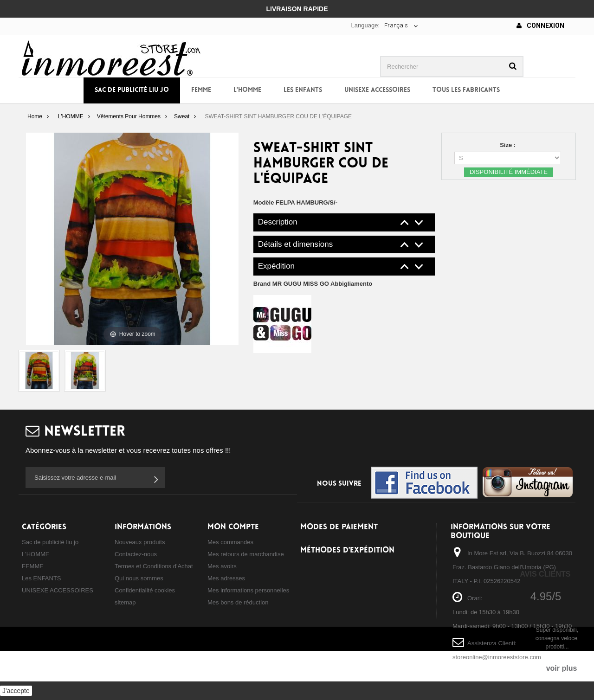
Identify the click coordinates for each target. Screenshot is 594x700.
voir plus (562, 668)
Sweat (182, 116)
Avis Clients (545, 574)
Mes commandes (230, 542)
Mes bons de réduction (238, 602)
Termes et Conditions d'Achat (154, 566)
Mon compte (233, 527)
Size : (509, 145)
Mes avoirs (222, 566)
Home (35, 116)
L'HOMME (247, 90)
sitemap (125, 602)
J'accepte (16, 691)
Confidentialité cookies (145, 590)
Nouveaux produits (140, 542)
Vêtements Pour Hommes (129, 116)
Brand (313, 284)
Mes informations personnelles (248, 590)
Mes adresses (226, 578)
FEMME (201, 90)
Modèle (264, 202)
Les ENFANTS (303, 90)
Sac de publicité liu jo (132, 90)
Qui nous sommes (139, 578)
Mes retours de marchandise (246, 554)
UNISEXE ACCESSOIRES (377, 90)
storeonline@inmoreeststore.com (497, 657)
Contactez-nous (136, 554)
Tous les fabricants (466, 90)
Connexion (540, 26)
